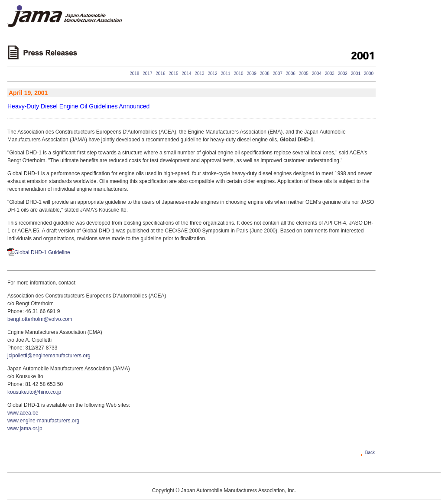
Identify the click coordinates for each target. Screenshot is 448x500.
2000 (369, 74)
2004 (317, 74)
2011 (225, 74)
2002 (343, 74)
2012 (212, 74)
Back (370, 453)
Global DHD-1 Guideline (42, 252)
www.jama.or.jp (25, 428)
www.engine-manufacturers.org (43, 421)
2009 (251, 74)
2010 (238, 74)
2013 (199, 74)
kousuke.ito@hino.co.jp (34, 392)
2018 (134, 74)
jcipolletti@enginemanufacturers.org (49, 356)
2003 (330, 74)
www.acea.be (23, 413)
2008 (265, 74)
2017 (147, 74)
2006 (291, 74)
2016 (160, 74)
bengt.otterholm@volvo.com (40, 319)
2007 (278, 74)
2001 (356, 74)
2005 (304, 74)
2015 (173, 74)
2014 (186, 74)
